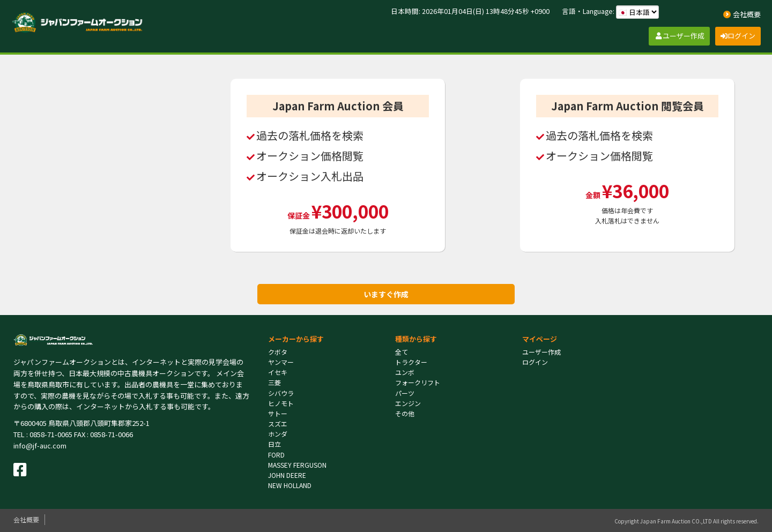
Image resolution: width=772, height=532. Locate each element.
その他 (405, 413)
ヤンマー (281, 362)
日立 (274, 444)
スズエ (278, 424)
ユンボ (405, 372)
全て (402, 352)
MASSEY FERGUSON (297, 465)
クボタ (278, 352)
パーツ (405, 393)
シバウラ (281, 393)
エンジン (408, 403)
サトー (278, 413)
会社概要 (26, 519)
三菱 (274, 382)
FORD (276, 455)
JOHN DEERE (287, 475)
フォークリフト (418, 382)
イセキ (278, 372)
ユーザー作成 (541, 352)
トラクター (411, 362)
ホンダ (278, 434)
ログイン (535, 362)
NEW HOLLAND (290, 485)
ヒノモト (281, 403)
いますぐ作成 (386, 294)
